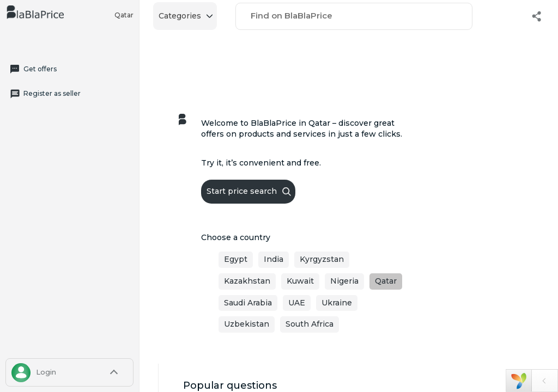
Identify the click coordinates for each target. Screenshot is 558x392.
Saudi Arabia (248, 303)
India (274, 259)
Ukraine (337, 303)
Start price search (249, 191)
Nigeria (344, 281)
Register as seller (45, 94)
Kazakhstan (247, 281)
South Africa (310, 324)
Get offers (33, 69)
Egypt (236, 259)
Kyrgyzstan (322, 259)
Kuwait (300, 281)
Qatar (124, 15)
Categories (186, 16)
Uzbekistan (247, 324)
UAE (297, 303)
